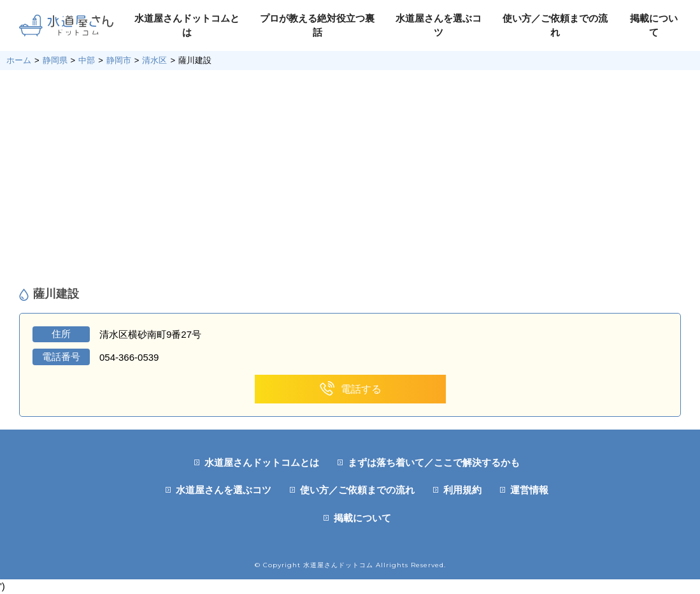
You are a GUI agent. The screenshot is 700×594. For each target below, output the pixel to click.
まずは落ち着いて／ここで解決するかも (434, 462)
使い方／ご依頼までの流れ (357, 490)
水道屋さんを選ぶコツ (224, 490)
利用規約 (462, 490)
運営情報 (529, 490)
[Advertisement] (350, 178)
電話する (350, 389)
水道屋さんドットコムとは (262, 462)
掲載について (362, 518)
